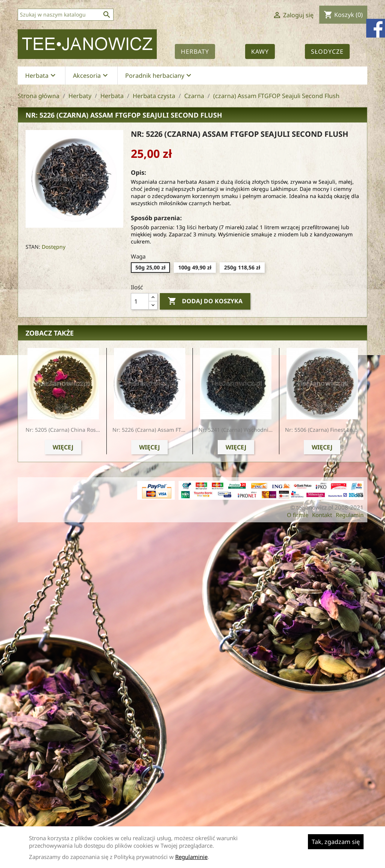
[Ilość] (140, 301)
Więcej (63, 447)
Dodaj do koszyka (205, 301)
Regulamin (350, 515)
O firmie (298, 515)
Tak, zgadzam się (336, 842)
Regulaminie (191, 857)
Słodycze (327, 51)
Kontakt (322, 515)
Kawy (260, 51)
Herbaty (195, 51)
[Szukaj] (66, 15)
